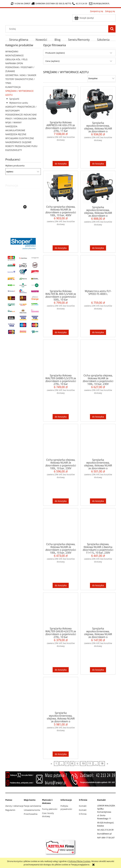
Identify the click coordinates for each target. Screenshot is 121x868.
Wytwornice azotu (19, 103)
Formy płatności (50, 809)
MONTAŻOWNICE (14, 55)
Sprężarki (14, 99)
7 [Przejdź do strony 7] (67, 763)
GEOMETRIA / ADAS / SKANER (21, 75)
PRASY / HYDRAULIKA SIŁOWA (21, 118)
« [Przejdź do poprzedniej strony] (51, 763)
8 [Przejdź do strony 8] (72, 763)
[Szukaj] (112, 29)
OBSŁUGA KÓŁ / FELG (16, 59)
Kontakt (83, 806)
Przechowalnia (31, 814)
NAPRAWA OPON (14, 63)
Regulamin (10, 810)
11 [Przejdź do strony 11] (90, 763)
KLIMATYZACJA (13, 87)
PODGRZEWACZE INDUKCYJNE (21, 115)
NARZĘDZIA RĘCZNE (16, 134)
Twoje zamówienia (32, 806)
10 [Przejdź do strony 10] (83, 763)
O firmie (83, 814)
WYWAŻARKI (12, 51)
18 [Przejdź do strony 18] (102, 763)
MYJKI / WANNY (13, 122)
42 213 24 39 (80, 4)
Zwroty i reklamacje (14, 806)
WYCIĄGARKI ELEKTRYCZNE (20, 138)
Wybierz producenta (15, 166)
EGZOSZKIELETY (14, 150)
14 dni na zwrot (21, 4)
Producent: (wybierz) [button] (55, 53)
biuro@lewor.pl (101, 4)
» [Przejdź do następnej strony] (107, 763)
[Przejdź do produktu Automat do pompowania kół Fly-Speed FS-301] (23, 221)
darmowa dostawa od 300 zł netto (51, 4)
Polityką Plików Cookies (79, 861)
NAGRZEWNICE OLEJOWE (18, 142)
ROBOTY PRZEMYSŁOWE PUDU (21, 146)
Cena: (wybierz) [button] (52, 61)
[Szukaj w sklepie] (58, 29)
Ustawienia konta (32, 810)
